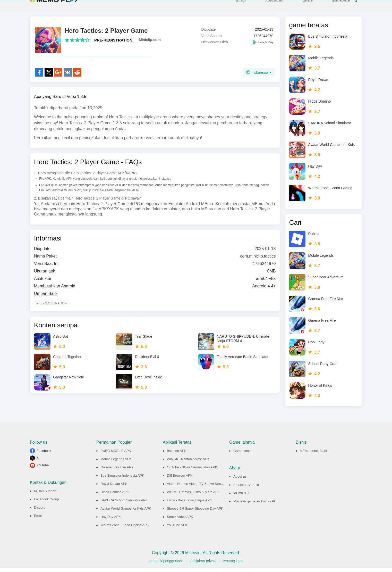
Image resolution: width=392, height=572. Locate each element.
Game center (243, 455)
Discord (40, 511)
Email (38, 520)
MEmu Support (45, 495)
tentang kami (233, 565)
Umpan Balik (46, 309)
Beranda (334, 8)
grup (301, 8)
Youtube (43, 469)
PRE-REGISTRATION (113, 44)
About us (240, 480)
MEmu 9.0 (241, 497)
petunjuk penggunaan (166, 565)
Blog (234, 8)
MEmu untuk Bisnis (314, 455)
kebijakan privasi (203, 565)
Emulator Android (246, 489)
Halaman (267, 8)
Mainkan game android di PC (255, 505)
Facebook (44, 455)
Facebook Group (46, 503)
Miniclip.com (150, 44)
